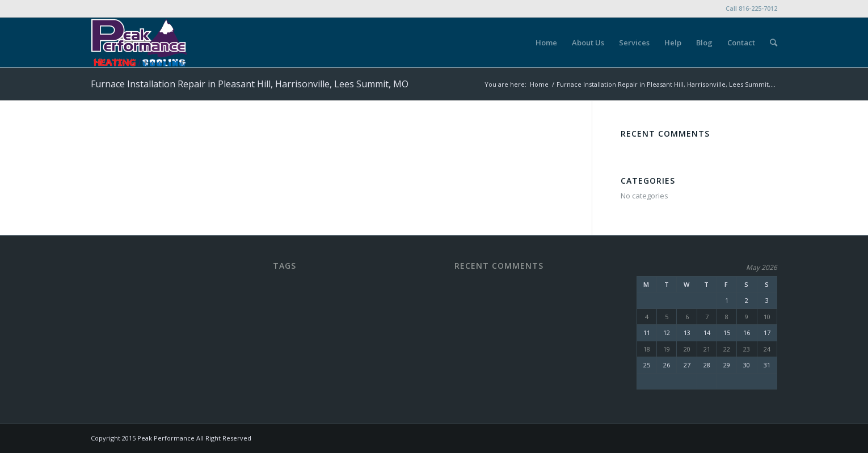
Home (539, 84)
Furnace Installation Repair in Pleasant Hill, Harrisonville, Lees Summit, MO (250, 84)
